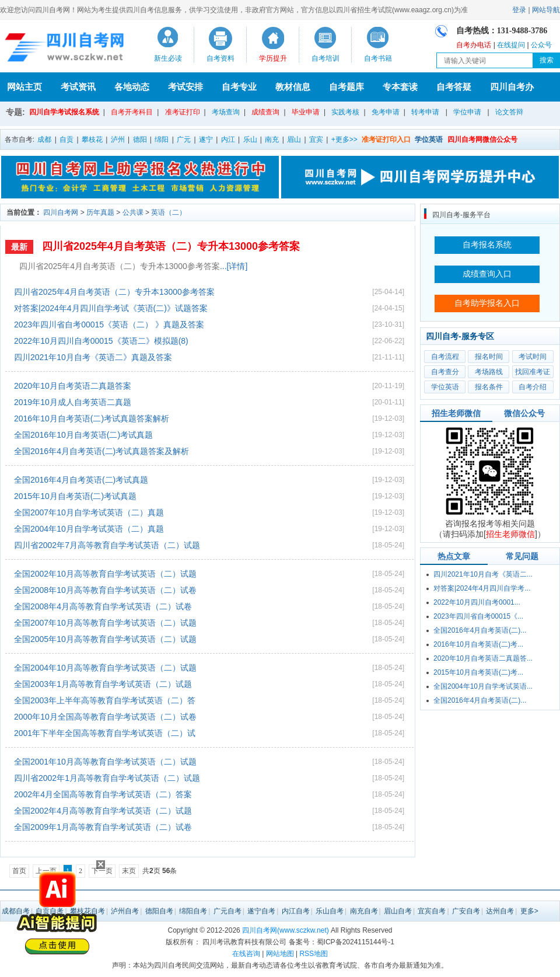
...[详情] (234, 266)
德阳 (140, 139)
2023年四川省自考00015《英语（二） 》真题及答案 (109, 324)
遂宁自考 (261, 911)
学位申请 (467, 112)
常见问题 (522, 556)
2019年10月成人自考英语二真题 (73, 402)
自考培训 (325, 58)
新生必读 (168, 58)
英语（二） (169, 212)
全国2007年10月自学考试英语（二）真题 (89, 512)
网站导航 (546, 10)
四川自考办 (512, 87)
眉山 (294, 139)
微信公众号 (524, 413)
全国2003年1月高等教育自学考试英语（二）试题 (103, 684)
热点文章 (454, 556)
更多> (529, 911)
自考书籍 (378, 58)
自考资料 (220, 58)
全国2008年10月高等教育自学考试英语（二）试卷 (105, 590)
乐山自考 (330, 911)
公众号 (541, 45)
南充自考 (364, 911)
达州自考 (500, 911)
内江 (228, 139)
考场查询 (226, 112)
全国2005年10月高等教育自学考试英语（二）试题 (105, 639)
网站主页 (24, 87)
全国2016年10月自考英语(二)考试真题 (83, 435)
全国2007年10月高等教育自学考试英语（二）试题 (105, 623)
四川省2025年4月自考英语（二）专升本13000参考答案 (171, 246)
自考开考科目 (132, 112)
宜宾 (316, 139)
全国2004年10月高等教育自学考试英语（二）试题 (105, 668)
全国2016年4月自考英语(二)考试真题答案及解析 (101, 451)
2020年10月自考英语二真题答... (483, 658)
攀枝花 (92, 139)
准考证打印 (183, 112)
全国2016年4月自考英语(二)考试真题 (81, 480)
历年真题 (100, 212)
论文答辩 (509, 112)
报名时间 (489, 357)
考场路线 (489, 372)
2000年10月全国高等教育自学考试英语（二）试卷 (105, 717)
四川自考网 (61, 212)
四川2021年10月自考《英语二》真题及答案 (93, 357)
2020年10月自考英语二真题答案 (73, 386)
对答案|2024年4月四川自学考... (482, 588)
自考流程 (445, 357)
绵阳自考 (193, 911)
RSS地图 (314, 954)
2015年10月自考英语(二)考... (478, 672)
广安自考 (466, 911)
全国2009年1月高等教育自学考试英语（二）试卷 (103, 827)
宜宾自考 (432, 911)
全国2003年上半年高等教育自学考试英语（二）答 (105, 700)
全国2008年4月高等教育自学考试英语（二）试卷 (103, 606)
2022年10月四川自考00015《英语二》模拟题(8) (101, 341)
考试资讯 (78, 87)
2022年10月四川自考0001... (477, 602)
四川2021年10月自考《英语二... (483, 574)
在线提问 (511, 45)
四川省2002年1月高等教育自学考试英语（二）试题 (107, 778)
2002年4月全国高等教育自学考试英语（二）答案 (103, 794)
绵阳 (162, 139)
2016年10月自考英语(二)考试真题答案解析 (92, 418)
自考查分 (445, 372)
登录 (519, 10)
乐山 (250, 139)
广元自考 (228, 911)
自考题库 (346, 87)
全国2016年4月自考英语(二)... (480, 630)
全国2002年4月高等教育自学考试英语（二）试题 (103, 811)
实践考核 (345, 112)
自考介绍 (533, 387)
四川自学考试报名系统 (64, 112)
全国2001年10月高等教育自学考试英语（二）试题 (105, 762)
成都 (44, 139)
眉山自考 (398, 911)
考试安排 (185, 87)
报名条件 (489, 387)
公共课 (133, 212)
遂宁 (206, 139)
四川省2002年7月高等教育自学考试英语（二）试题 (107, 545)
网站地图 (280, 954)
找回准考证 (533, 372)
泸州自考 (125, 911)
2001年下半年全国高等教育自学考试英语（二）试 (105, 733)
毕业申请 (306, 112)
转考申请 (425, 112)
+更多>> (344, 139)
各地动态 (132, 87)
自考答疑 (454, 87)
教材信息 (293, 87)
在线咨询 (246, 954)
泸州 (118, 139)
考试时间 (533, 357)
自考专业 (239, 87)
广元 (184, 139)
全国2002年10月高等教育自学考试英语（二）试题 (105, 574)
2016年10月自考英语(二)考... (478, 644)
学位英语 (445, 387)
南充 (272, 139)
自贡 (66, 139)
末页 (129, 871)
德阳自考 (159, 911)
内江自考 (296, 911)
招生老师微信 (456, 413)
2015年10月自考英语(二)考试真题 (75, 496)
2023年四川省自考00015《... (478, 616)
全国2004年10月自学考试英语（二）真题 (89, 529)
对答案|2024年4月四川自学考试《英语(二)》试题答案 (111, 308)
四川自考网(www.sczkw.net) (286, 930)
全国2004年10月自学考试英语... (483, 686)
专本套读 (400, 87)
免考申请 (386, 112)
